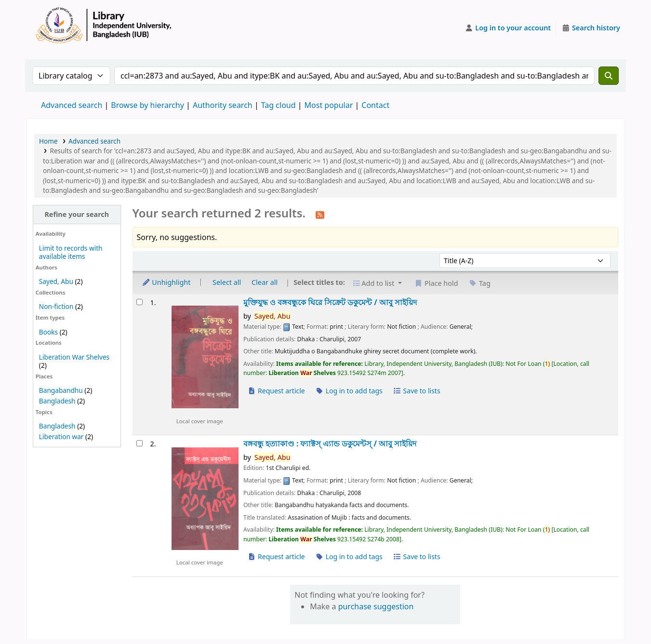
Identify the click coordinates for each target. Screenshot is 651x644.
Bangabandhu (61, 390)
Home (48, 141)
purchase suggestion (376, 606)
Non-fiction (56, 306)
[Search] (609, 76)
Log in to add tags (349, 391)
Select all (227, 282)
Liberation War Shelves (74, 357)
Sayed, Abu (56, 281)
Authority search (223, 105)
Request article (276, 391)
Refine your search (77, 214)
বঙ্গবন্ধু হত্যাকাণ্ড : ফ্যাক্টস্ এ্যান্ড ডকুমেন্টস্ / (330, 444)
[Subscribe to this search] (320, 214)
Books (48, 332)
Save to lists (416, 391)
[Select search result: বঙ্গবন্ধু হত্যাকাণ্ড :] (139, 443)
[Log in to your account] (508, 28)
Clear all (265, 282)
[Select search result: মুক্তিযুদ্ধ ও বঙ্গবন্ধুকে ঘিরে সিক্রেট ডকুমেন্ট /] (139, 302)
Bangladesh (57, 401)
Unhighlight (166, 282)
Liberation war (61, 436)
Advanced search (72, 105)
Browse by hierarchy (147, 105)
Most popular (329, 105)
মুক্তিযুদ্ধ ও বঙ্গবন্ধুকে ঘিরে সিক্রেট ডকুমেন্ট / (330, 302)
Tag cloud (279, 105)
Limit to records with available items (71, 252)
